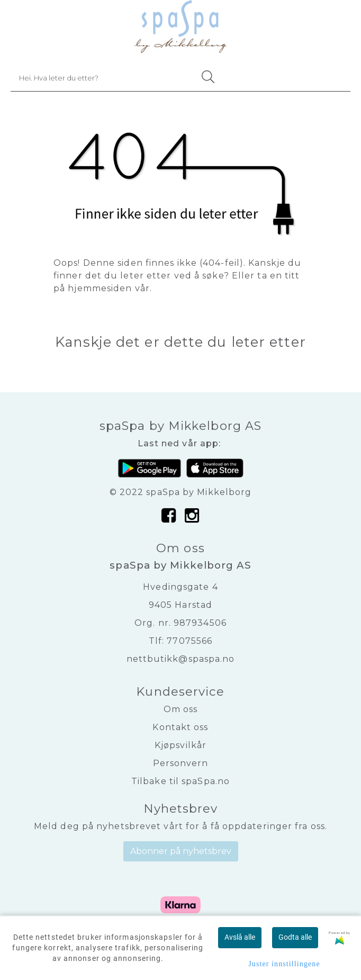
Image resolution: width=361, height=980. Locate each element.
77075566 (189, 641)
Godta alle (295, 937)
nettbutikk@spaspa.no (181, 659)
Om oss (181, 709)
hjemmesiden (100, 288)
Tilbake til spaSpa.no (180, 781)
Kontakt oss (180, 727)
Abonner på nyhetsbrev (181, 851)
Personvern (181, 763)
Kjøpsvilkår (180, 745)
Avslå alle (240, 937)
